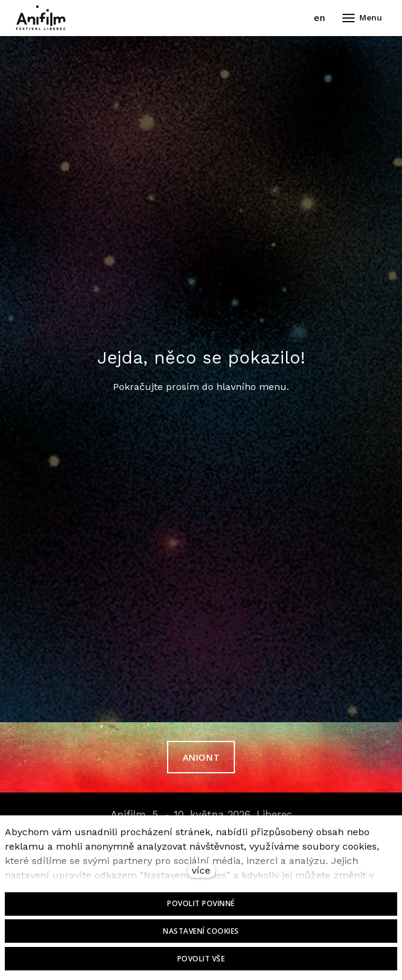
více (201, 870)
